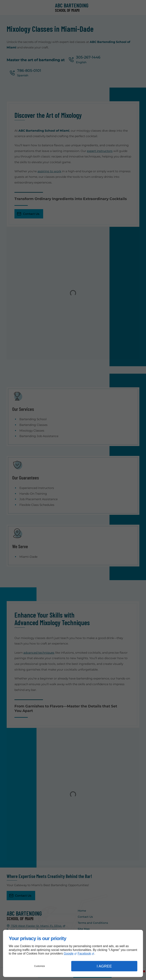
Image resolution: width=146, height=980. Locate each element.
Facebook (84, 954)
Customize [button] (40, 966)
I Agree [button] (104, 966)
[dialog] (73, 953)
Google (69, 954)
